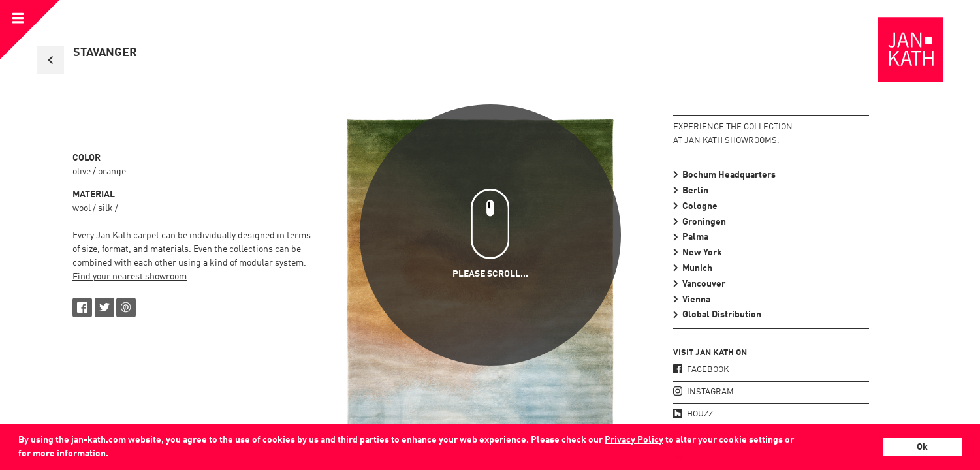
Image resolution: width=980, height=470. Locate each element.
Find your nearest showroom (130, 277)
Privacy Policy (634, 440)
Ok (922, 447)
